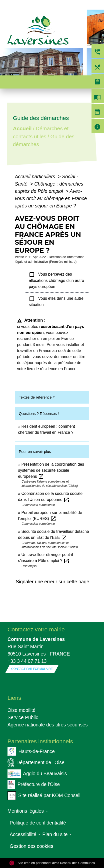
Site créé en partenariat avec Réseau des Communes (52, 863)
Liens (14, 698)
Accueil (22, 128)
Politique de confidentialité (38, 823)
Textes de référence (35, 397)
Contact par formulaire (32, 669)
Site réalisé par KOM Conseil (44, 796)
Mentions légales (26, 811)
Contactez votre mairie (36, 629)
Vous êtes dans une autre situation (56, 301)
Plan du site (55, 834)
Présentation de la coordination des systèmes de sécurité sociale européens (51, 470)
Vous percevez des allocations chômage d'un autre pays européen (56, 280)
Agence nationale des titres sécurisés (48, 725)
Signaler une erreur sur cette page (52, 582)
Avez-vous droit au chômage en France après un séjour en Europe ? (51, 198)
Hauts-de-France (31, 752)
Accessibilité (23, 834)
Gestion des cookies (31, 846)
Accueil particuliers (36, 177)
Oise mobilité (21, 710)
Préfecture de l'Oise (34, 785)
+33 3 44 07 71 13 (27, 661)
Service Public (23, 717)
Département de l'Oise (36, 763)
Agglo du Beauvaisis (37, 774)
